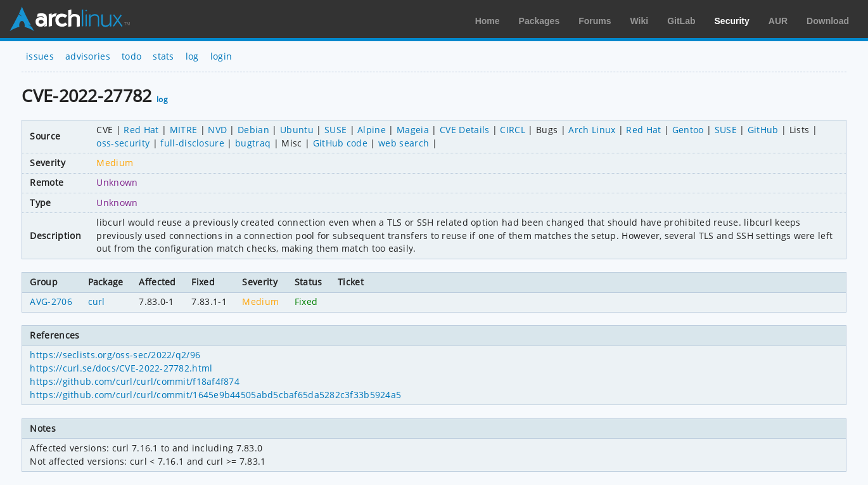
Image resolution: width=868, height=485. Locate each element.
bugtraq (253, 143)
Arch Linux (70, 19)
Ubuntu (297, 130)
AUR (778, 21)
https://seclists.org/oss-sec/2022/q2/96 (115, 355)
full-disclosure (192, 143)
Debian (253, 130)
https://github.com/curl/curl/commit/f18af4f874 (135, 381)
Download (828, 21)
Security (732, 21)
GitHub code (341, 143)
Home (488, 21)
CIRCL (513, 130)
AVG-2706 (51, 301)
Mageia (413, 130)
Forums (595, 21)
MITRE (184, 130)
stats (163, 56)
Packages (539, 21)
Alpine (372, 130)
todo (131, 56)
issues (40, 56)
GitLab (681, 21)
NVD (217, 130)
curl (97, 301)
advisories (88, 56)
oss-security (123, 143)
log (192, 56)
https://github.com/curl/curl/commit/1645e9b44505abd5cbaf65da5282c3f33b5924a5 (215, 395)
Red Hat (141, 130)
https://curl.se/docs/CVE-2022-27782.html (121, 368)
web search (404, 143)
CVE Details (465, 130)
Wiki (640, 21)
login (221, 56)
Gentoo (688, 130)
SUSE (335, 130)
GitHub (763, 130)
